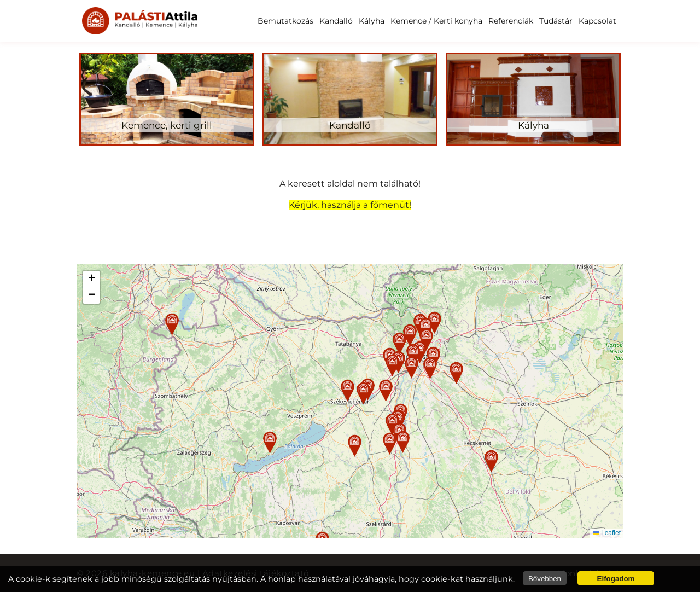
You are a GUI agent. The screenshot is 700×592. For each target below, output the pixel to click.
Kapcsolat (597, 21)
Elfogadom (616, 579)
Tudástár (556, 21)
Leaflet (607, 533)
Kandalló (336, 21)
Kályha (372, 21)
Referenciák (511, 21)
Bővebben (545, 579)
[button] (348, 390)
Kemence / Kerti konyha (436, 21)
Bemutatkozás (285, 21)
